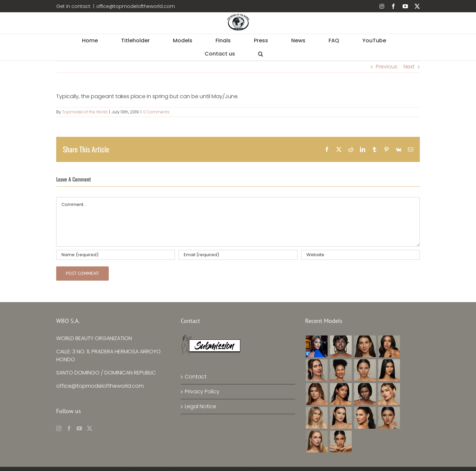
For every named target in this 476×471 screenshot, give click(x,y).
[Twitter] (90, 428)
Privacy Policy (202, 392)
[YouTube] (79, 428)
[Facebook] (69, 428)
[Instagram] (59, 428)
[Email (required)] (238, 255)
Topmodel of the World (85, 112)
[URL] (360, 255)
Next (409, 67)
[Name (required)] (116, 255)
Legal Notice (200, 406)
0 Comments (156, 112)
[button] (261, 54)
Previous (387, 67)
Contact (196, 377)
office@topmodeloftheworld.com (136, 6)
